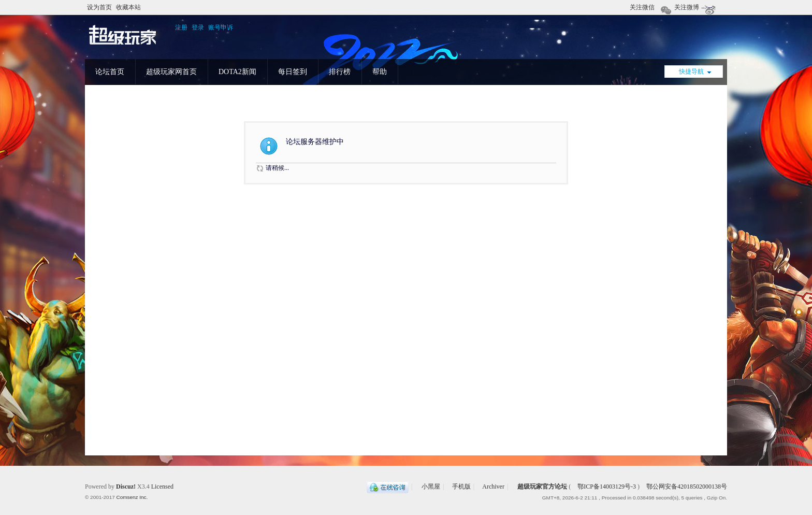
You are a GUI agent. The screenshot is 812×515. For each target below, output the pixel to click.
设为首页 (99, 7)
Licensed (162, 487)
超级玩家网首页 (171, 72)
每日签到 (293, 72)
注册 (181, 27)
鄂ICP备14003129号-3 (607, 487)
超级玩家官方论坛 (542, 487)
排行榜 (340, 72)
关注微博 (688, 9)
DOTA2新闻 (237, 72)
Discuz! (126, 487)
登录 (198, 27)
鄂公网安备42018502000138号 (686, 487)
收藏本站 (128, 7)
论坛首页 (110, 72)
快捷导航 (691, 71)
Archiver (493, 487)
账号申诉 (221, 27)
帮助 (380, 72)
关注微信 (643, 9)
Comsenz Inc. (132, 497)
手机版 (461, 487)
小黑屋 (431, 487)
